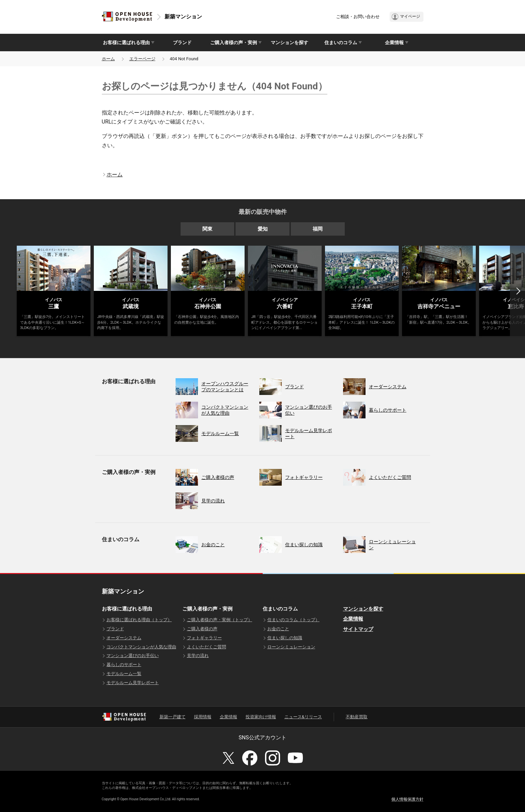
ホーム (108, 59)
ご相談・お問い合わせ (358, 17)
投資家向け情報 (261, 717)
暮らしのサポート (124, 665)
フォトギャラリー (204, 638)
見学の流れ (198, 656)
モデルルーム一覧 (124, 674)
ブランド (182, 43)
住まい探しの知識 (285, 638)
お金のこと (278, 629)
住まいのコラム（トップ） (293, 620)
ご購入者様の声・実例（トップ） (220, 620)
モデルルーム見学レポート (133, 683)
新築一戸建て (173, 717)
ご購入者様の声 (202, 629)
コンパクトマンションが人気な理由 (141, 647)
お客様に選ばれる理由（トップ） (139, 620)
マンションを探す (289, 43)
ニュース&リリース (303, 717)
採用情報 (203, 717)
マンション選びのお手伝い (133, 656)
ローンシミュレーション (291, 647)
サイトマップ (358, 629)
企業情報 (353, 619)
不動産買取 (357, 717)
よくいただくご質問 (207, 647)
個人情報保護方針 (407, 799)
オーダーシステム (124, 638)
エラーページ (142, 59)
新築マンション (183, 17)
